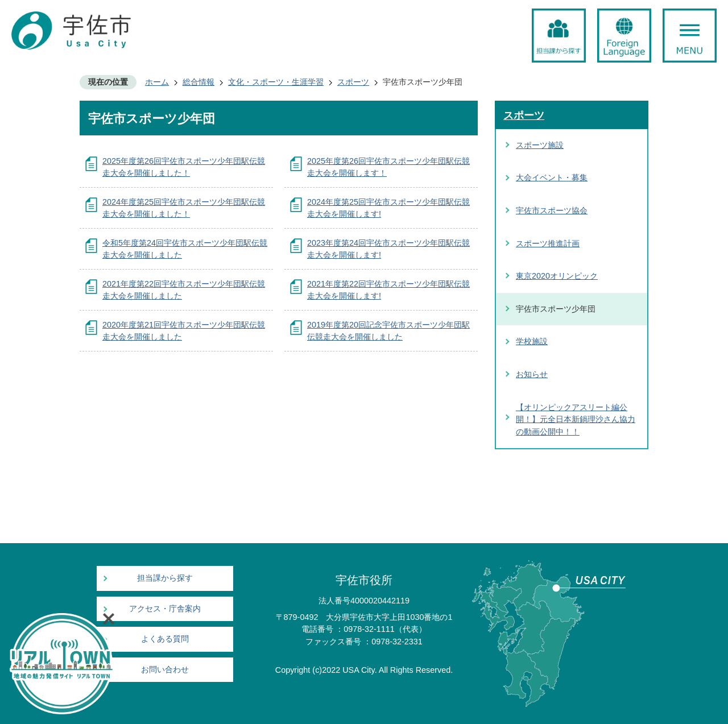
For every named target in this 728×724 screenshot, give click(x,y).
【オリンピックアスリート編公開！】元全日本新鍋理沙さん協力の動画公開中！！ (576, 419)
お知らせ (532, 374)
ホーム (157, 82)
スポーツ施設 (540, 145)
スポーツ (353, 82)
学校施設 (532, 341)
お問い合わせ (165, 670)
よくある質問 (165, 639)
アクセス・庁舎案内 (165, 609)
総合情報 (198, 82)
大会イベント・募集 (552, 177)
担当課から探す (165, 578)
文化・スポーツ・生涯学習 (276, 82)
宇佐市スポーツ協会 (552, 210)
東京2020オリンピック (557, 276)
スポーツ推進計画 (548, 243)
